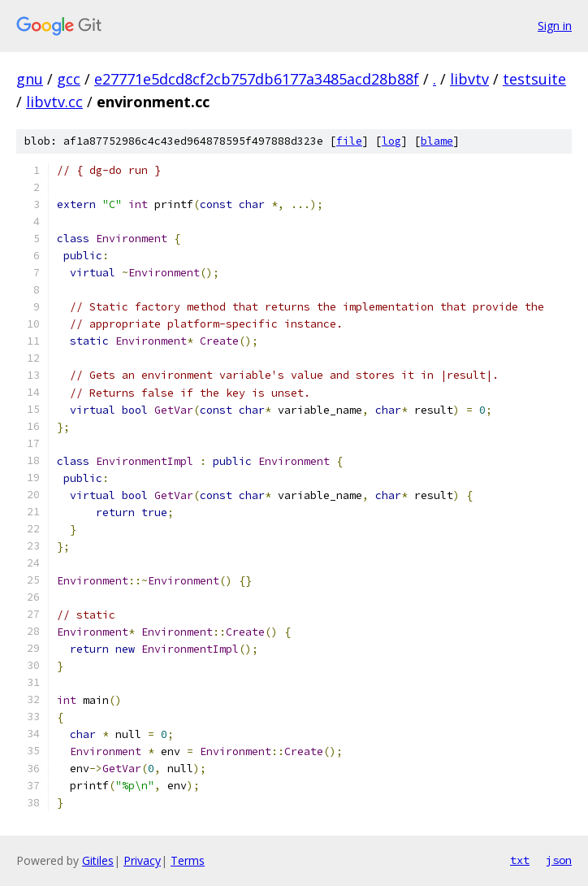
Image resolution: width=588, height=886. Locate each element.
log (391, 141)
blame (437, 141)
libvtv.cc (54, 102)
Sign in (555, 26)
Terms (188, 860)
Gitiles (98, 860)
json (559, 860)
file (349, 141)
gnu (30, 79)
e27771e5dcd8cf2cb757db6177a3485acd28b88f (257, 79)
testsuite (534, 79)
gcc (69, 79)
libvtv (469, 79)
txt (520, 860)
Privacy (142, 860)
